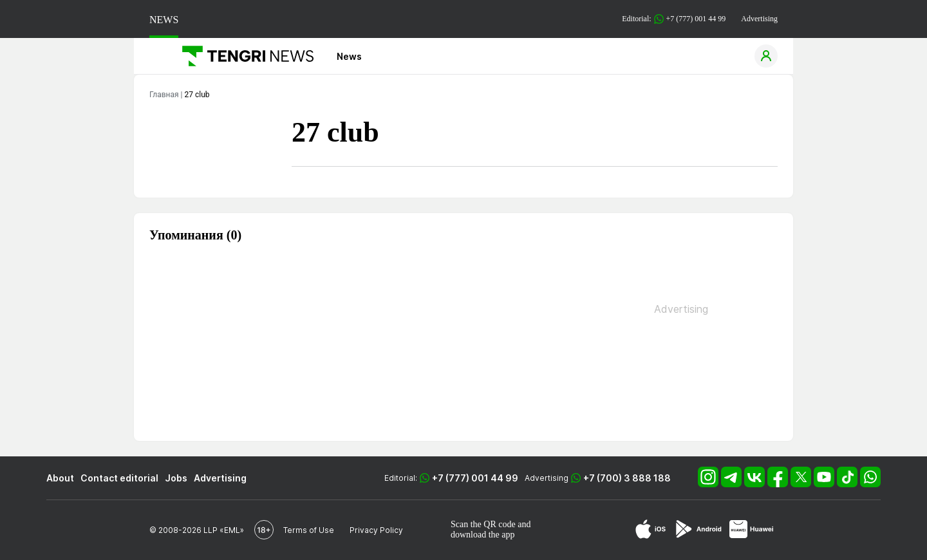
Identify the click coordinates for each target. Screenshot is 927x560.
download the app (483, 535)
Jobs (176, 478)
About (60, 478)
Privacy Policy (376, 530)
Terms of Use (309, 530)
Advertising (759, 19)
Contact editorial (119, 478)
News (349, 56)
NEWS (164, 20)
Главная (164, 95)
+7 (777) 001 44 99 (475, 478)
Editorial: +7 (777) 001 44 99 (674, 19)
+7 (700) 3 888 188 (627, 478)
